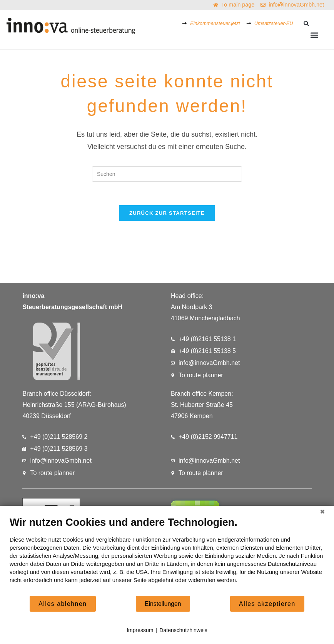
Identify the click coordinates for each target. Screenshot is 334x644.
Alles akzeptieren (267, 604)
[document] (167, 556)
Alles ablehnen (63, 604)
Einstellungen (163, 604)
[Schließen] (322, 512)
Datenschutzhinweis (183, 630)
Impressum (140, 630)
